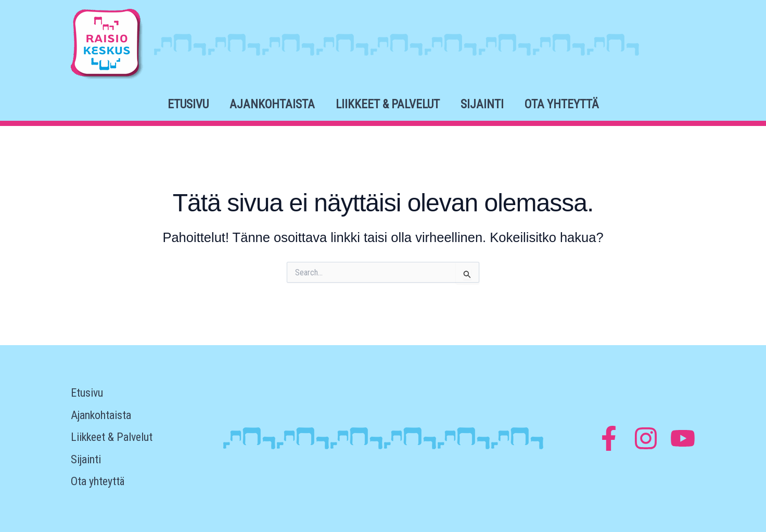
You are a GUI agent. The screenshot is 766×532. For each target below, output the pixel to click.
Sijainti (482, 104)
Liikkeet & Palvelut (388, 104)
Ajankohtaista (272, 104)
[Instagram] (646, 438)
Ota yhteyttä (562, 104)
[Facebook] (609, 438)
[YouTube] (683, 438)
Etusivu (188, 104)
